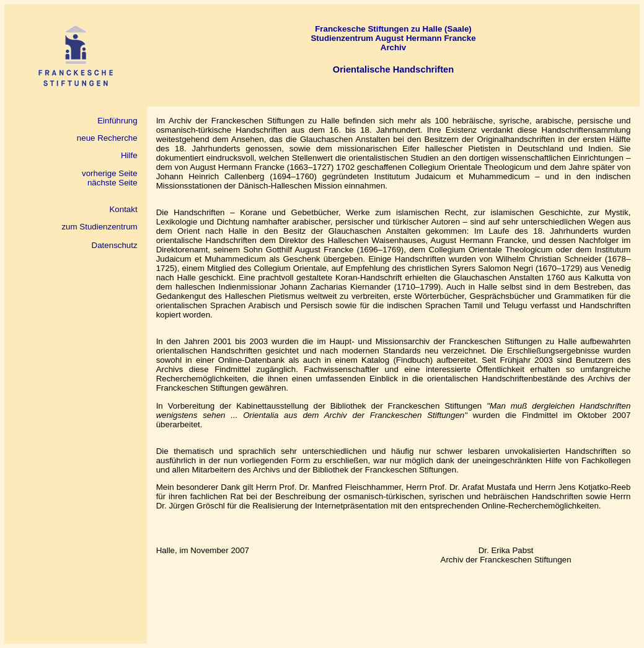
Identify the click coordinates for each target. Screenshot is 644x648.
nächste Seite (112, 183)
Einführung (117, 121)
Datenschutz (115, 245)
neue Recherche (104, 138)
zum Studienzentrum (99, 227)
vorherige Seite (110, 173)
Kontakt (123, 209)
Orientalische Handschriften (393, 69)
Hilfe (129, 155)
